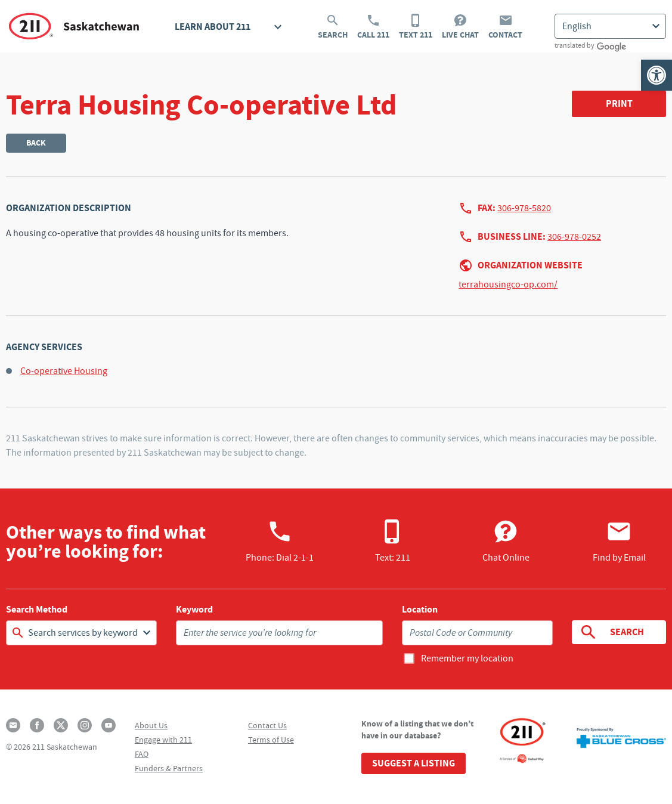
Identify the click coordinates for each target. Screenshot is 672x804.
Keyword (194, 610)
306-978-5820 (524, 208)
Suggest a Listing (414, 763)
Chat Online (506, 541)
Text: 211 (393, 541)
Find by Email (619, 541)
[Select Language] (610, 26)
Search (333, 27)
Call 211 (373, 27)
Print (619, 103)
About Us (151, 725)
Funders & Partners (169, 768)
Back (36, 143)
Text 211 (416, 27)
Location (420, 610)
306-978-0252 (574, 237)
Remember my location (467, 658)
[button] (656, 75)
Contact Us (267, 725)
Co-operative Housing (64, 371)
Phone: (280, 541)
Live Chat (460, 27)
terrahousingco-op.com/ (508, 285)
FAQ (142, 754)
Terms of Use (271, 740)
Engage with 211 (163, 740)
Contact (505, 27)
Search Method (37, 610)
